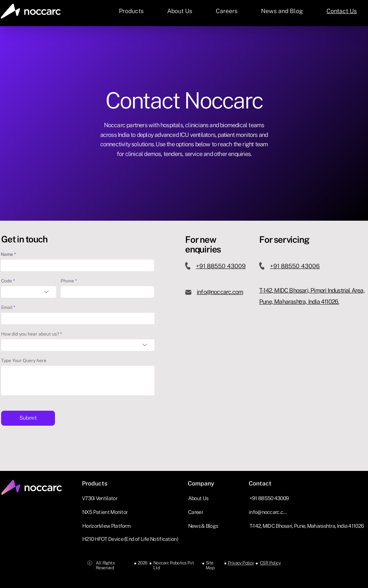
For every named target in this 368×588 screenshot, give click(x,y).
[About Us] (199, 498)
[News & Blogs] (204, 526)
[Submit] (28, 418)
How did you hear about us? (30, 334)
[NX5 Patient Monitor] (106, 512)
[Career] (196, 512)
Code (7, 281)
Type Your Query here (24, 361)
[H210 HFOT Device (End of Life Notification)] (132, 539)
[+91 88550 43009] (270, 498)
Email (7, 307)
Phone (67, 281)
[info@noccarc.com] (270, 512)
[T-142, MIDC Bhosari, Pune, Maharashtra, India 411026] (307, 526)
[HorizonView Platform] (107, 526)
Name (7, 254)
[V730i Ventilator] (100, 498)
